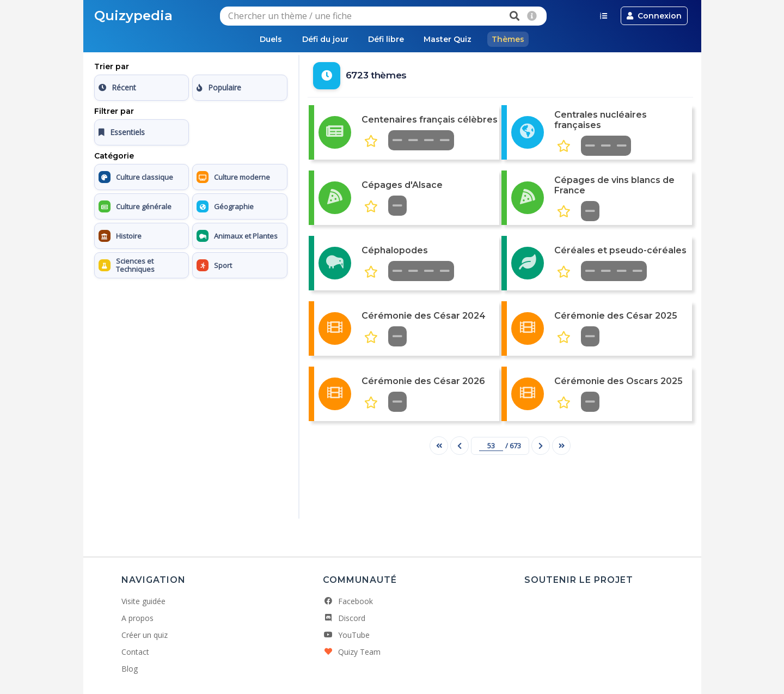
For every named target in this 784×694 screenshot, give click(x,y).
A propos (137, 618)
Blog (130, 669)
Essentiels (122, 133)
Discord (344, 618)
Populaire (219, 88)
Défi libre (386, 39)
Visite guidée (143, 601)
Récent (117, 88)
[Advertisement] (191, 351)
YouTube (346, 635)
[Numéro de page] (491, 446)
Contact (135, 652)
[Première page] (439, 446)
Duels (267, 39)
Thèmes (512, 39)
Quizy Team (352, 652)
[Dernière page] (561, 446)
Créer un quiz (145, 635)
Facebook (348, 601)
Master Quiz (450, 39)
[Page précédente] (460, 446)
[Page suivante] (541, 446)
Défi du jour (323, 39)
